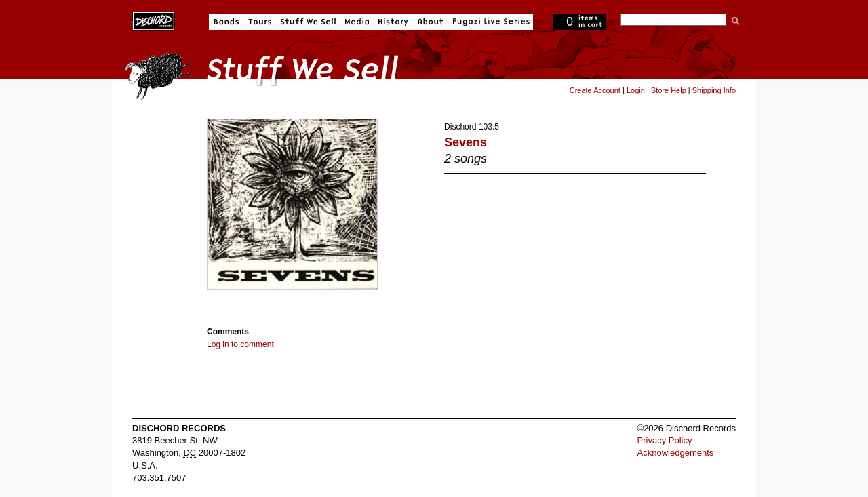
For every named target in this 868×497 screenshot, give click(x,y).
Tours (260, 22)
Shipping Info (714, 90)
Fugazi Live (490, 22)
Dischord (460, 127)
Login (636, 90)
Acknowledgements (676, 453)
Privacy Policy (665, 440)
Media (357, 22)
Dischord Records (154, 20)
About (430, 22)
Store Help (669, 90)
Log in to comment (240, 344)
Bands (226, 22)
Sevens (466, 142)
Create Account (595, 90)
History (393, 22)
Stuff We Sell (308, 22)
